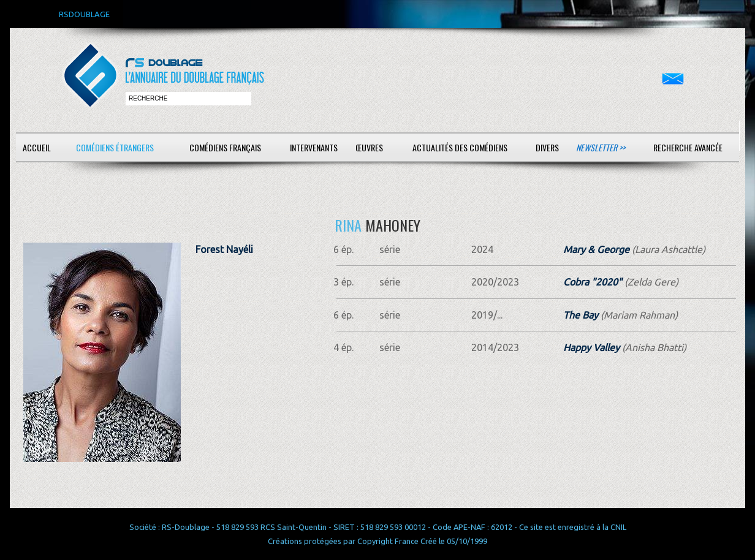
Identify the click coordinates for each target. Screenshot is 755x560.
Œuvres (369, 147)
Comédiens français (225, 147)
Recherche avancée (688, 147)
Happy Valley (591, 347)
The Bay (581, 315)
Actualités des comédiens (460, 147)
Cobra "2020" (593, 282)
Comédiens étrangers (115, 147)
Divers (547, 147)
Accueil (37, 147)
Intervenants (314, 147)
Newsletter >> (601, 147)
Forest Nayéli (224, 249)
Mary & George (596, 249)
